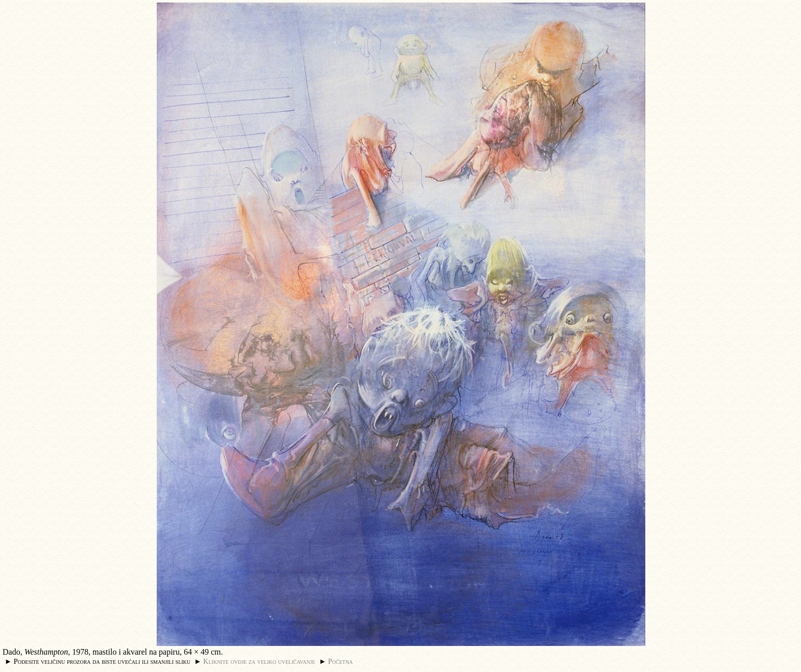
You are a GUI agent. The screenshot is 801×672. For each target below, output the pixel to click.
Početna (341, 661)
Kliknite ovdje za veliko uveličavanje (259, 661)
